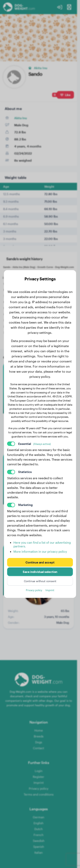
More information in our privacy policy (40, 552)
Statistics (25, 472)
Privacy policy (34, 590)
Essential (34, 444)
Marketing (25, 505)
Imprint (50, 590)
